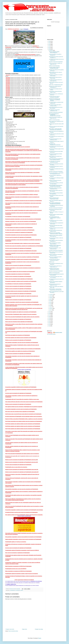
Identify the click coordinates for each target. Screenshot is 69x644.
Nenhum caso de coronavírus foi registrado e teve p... (55, 285)
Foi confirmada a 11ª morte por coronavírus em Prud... (55, 162)
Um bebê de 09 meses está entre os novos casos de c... (55, 80)
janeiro (51, 310)
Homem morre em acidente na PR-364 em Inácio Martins (56, 183)
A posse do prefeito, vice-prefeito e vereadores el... (55, 55)
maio (50, 304)
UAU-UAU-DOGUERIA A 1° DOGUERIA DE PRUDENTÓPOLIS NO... (56, 173)
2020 (49, 49)
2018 (49, 313)
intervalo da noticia (13, 589)
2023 (49, 44)
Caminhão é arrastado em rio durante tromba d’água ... (56, 75)
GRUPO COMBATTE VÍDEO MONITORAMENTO (54, 52)
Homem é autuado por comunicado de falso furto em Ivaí (56, 255)
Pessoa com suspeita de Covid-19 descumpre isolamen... (55, 257)
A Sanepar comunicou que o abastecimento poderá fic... (54, 269)
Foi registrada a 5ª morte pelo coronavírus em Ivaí (54, 110)
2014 (49, 320)
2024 (49, 43)
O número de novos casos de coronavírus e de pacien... (54, 97)
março (51, 307)
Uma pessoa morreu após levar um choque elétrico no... (55, 266)
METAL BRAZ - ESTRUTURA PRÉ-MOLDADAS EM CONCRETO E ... (56, 129)
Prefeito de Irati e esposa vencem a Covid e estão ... (55, 78)
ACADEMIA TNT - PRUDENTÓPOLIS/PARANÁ (55, 144)
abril (50, 305)
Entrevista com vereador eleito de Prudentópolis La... (55, 87)
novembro (51, 295)
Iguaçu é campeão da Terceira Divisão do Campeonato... (56, 193)
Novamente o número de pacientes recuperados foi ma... (55, 188)
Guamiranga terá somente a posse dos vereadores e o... (56, 57)
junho (50, 302)
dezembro (51, 50)
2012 (49, 323)
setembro (51, 298)
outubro (51, 296)
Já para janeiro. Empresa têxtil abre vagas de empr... (55, 92)
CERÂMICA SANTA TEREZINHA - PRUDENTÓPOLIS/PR (55, 246)
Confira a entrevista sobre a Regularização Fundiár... (54, 198)
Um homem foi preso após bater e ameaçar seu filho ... (55, 105)
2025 (49, 41)
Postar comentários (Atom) (13, 631)
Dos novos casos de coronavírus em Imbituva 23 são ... (56, 231)
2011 (49, 324)
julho (50, 301)
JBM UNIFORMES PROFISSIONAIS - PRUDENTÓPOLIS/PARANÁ (56, 186)
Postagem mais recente (10, 629)
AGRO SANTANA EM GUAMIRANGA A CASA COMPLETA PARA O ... (56, 159)
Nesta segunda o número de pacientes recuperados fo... (56, 241)
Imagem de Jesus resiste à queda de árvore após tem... (56, 236)
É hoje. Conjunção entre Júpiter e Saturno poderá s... (55, 243)
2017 (49, 315)
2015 (49, 318)
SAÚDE (22, 590)
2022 (49, 46)
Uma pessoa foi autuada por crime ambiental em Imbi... (55, 139)
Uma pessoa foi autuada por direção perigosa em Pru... (55, 154)
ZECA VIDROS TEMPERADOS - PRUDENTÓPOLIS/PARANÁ (55, 203)
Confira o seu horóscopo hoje (54, 66)
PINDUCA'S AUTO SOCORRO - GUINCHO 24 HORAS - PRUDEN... (56, 233)
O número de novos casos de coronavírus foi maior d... (54, 260)
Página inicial (24, 629)
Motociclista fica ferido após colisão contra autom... (55, 210)
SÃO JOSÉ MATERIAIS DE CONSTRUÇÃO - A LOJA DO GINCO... (55, 218)
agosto (51, 299)
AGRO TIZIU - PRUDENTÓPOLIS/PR (56, 85)
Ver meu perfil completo (51, 334)
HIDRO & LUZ (52, 262)
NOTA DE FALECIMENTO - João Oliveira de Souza (55, 248)
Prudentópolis (18, 590)
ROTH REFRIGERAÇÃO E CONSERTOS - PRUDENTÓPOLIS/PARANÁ (55, 115)
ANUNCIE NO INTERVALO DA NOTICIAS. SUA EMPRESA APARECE (55, 100)
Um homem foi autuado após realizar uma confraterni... (56, 277)
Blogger (40, 638)
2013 (49, 321)
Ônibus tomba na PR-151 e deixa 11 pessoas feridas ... (56, 73)
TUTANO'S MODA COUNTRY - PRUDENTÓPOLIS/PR (55, 68)
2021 (49, 48)
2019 (49, 312)
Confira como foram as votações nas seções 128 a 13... (56, 118)
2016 (49, 317)
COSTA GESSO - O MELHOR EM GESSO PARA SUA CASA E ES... (56, 290)
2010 (49, 326)
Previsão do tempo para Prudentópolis (56, 62)
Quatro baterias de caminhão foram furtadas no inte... (55, 157)
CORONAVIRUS (13, 590)
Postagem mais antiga (39, 629)
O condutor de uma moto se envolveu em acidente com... (56, 221)
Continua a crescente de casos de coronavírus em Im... (55, 181)
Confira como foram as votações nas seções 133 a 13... (56, 64)
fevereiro (51, 308)
